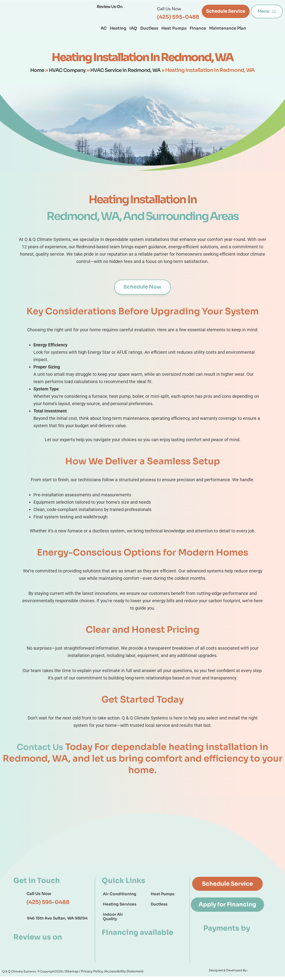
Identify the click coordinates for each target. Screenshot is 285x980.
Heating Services (120, 904)
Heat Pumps (174, 28)
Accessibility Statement (119, 975)
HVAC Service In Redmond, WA (127, 70)
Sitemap (72, 975)
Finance (198, 28)
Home (34, 70)
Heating (118, 28)
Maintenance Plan (228, 28)
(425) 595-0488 (178, 17)
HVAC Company (65, 70)
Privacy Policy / (90, 975)
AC (104, 28)
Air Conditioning (120, 894)
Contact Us (40, 747)
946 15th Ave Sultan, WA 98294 (57, 919)
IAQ (133, 28)
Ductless (149, 28)
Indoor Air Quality (113, 917)
